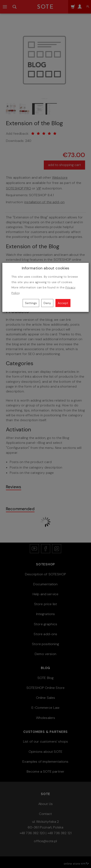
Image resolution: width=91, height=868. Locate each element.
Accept (63, 303)
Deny (47, 303)
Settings (31, 303)
